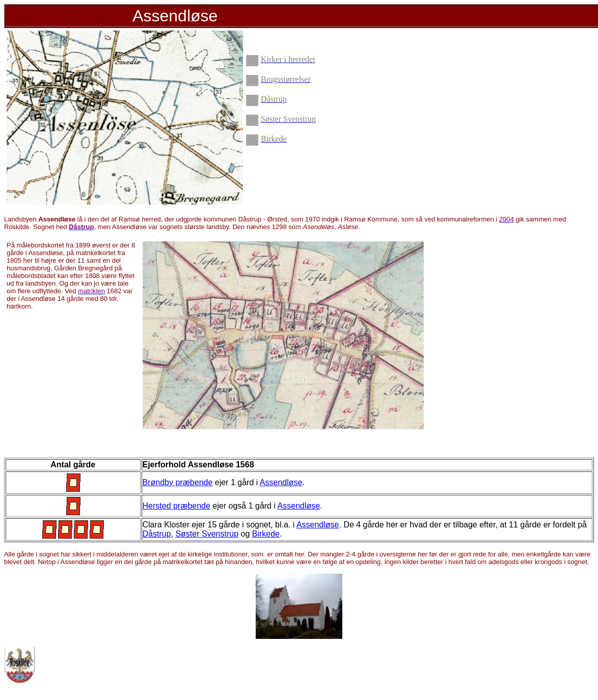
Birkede (266, 534)
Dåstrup (157, 534)
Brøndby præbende (178, 482)
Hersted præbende (176, 506)
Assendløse (281, 482)
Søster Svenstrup (207, 534)
